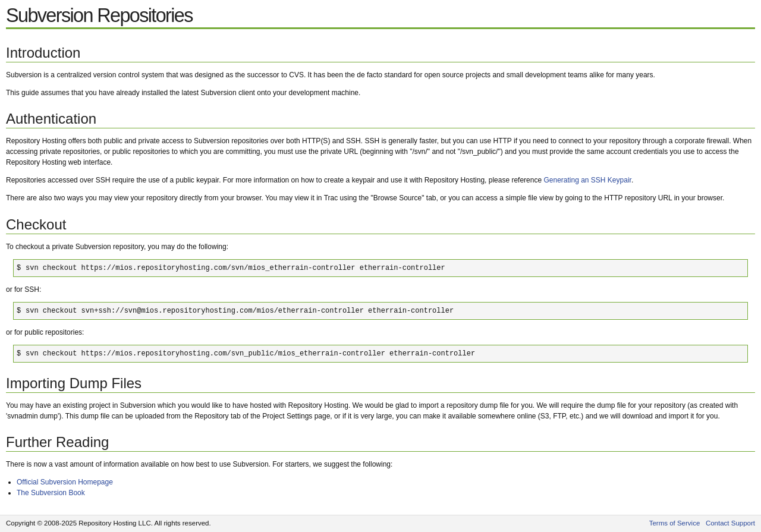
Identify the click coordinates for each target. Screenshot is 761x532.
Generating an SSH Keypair (587, 180)
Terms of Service (675, 523)
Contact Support (730, 523)
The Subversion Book (51, 493)
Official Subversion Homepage (65, 482)
